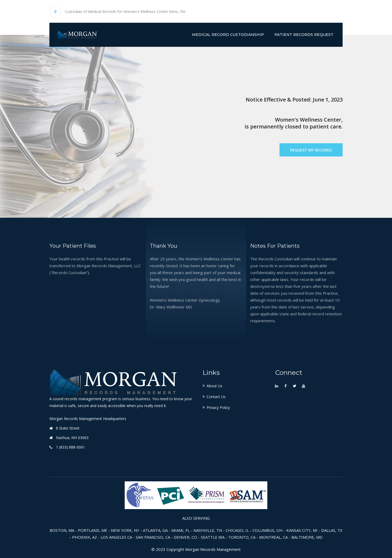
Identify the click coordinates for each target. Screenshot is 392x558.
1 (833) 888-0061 (71, 447)
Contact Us (216, 397)
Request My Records (311, 150)
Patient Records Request (304, 35)
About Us (214, 386)
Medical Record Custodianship (228, 35)
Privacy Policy (218, 407)
